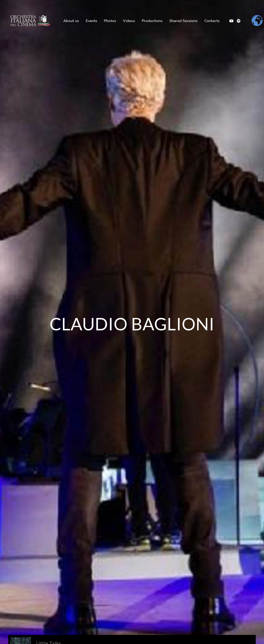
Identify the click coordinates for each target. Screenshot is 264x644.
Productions (152, 21)
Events (91, 21)
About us (71, 21)
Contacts (212, 21)
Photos (110, 21)
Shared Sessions (183, 21)
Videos (129, 21)
